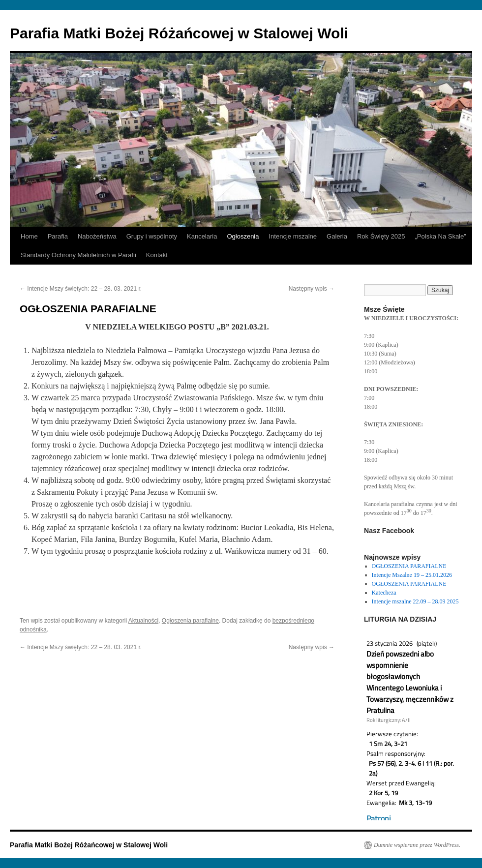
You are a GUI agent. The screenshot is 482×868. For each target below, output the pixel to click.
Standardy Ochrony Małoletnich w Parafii (78, 255)
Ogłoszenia (243, 236)
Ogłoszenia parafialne (190, 621)
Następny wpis (312, 289)
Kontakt (157, 255)
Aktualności (143, 621)
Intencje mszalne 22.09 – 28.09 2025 (415, 601)
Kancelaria (202, 236)
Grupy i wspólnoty (152, 236)
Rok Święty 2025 (381, 236)
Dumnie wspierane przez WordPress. (417, 845)
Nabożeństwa (97, 236)
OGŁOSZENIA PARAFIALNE (409, 566)
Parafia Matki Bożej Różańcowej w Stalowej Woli (179, 33)
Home (29, 236)
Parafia (58, 236)
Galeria (337, 236)
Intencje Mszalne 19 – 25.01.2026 (412, 575)
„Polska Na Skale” (441, 236)
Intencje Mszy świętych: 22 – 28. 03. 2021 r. (81, 289)
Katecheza (384, 593)
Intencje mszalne (293, 236)
